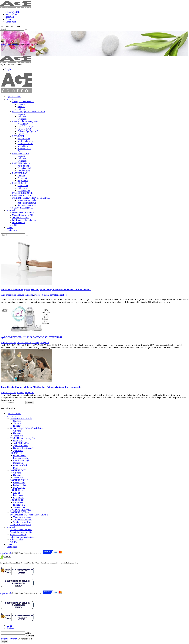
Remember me (27, 639)
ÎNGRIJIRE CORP (18, 470)
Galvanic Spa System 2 (23, 448)
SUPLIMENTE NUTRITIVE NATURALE (29, 515)
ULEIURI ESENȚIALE (20, 525)
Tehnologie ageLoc (58, 295)
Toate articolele (13, 45)
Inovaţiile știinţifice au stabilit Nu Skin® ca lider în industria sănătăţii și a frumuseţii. (41, 387)
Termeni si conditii (18, 534)
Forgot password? (9, 639)
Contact (10, 544)
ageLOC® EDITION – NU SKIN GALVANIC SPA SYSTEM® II (31, 337)
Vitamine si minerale (22, 517)
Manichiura (18, 463)
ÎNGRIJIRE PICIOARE (20, 510)
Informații (11, 527)
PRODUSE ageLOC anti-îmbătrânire (26, 428)
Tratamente (18, 436)
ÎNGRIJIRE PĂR (18, 490)
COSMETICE (16, 453)
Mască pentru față (21, 460)
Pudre (16, 468)
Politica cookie (16, 539)
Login (9, 626)
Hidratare (17, 426)
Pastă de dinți (19, 483)
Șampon (17, 492)
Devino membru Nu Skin (21, 530)
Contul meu (12, 547)
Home (4, 45)
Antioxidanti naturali (22, 520)
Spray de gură (19, 488)
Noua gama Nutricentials (21, 418)
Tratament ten (19, 507)
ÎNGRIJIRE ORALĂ (19, 480)
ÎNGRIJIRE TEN (17, 500)
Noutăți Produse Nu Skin (21, 532)
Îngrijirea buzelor (21, 458)
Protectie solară (20, 465)
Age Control (5, 553)
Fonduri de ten (20, 455)
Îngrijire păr (18, 497)
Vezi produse (12, 416)
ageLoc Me (18, 451)
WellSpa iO (18, 441)
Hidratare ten (19, 505)
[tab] (97, 626)
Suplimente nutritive (22, 522)
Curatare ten (19, 502)
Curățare (17, 421)
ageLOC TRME (14, 413)
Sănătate (17, 423)
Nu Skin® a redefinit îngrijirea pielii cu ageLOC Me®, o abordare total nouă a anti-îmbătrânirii (46, 289)
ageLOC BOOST (21, 446)
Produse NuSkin (42, 295)
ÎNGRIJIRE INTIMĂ (19, 512)
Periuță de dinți (20, 485)
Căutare (30, 403)
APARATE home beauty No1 (23, 438)
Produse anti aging (25, 295)
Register (10, 628)
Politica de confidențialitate (22, 537)
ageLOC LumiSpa (21, 443)
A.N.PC (13, 542)
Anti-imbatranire (8, 295)
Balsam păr (18, 495)
